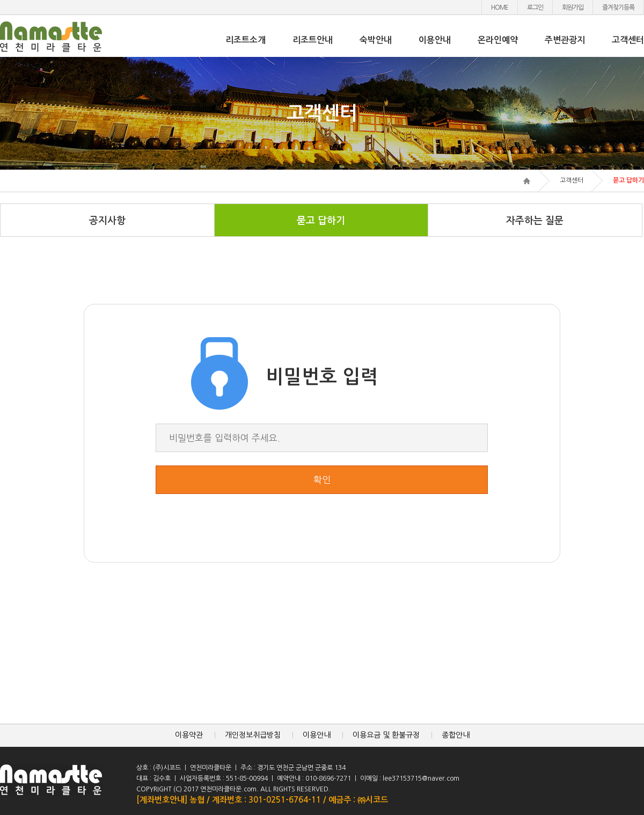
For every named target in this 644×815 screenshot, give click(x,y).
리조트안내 (313, 40)
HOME (500, 8)
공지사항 (107, 221)
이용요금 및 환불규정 (386, 735)
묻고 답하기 (321, 221)
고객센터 (628, 40)
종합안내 (456, 735)
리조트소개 (246, 40)
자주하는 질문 (535, 221)
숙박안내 (376, 40)
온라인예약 (498, 40)
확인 (322, 480)
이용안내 (435, 40)
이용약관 (189, 735)
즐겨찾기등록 (618, 8)
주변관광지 (565, 40)
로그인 (535, 8)
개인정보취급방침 (253, 735)
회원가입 (573, 8)
